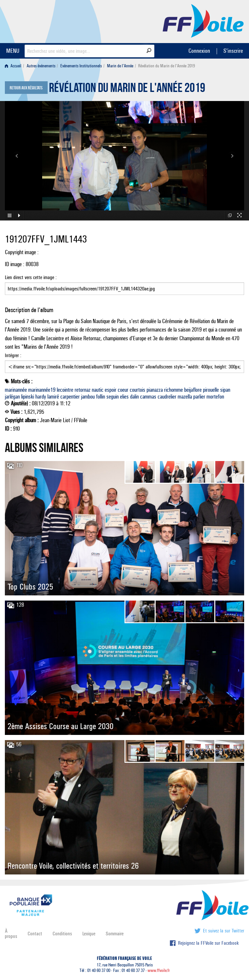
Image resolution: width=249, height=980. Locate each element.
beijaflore (193, 390)
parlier (199, 397)
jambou (88, 397)
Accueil (13, 66)
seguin (113, 397)
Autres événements (41, 66)
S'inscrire (233, 51)
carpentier (70, 397)
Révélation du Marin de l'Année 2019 (127, 89)
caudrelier (167, 397)
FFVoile (203, 20)
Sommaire (115, 934)
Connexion (199, 51)
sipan (225, 390)
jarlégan (12, 397)
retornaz (83, 390)
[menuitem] (14, 66)
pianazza (155, 390)
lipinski (28, 397)
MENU (13, 51)
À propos (11, 934)
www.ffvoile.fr (159, 970)
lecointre (65, 390)
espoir (111, 390)
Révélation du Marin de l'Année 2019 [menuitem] (166, 66)
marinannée (16, 390)
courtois (137, 390)
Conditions (62, 934)
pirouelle (211, 390)
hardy (41, 397)
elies (124, 397)
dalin (134, 397)
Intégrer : (124, 363)
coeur (123, 390)
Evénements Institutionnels (81, 66)
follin (101, 397)
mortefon (215, 397)
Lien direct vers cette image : (124, 285)
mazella (185, 397)
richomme (173, 390)
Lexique (89, 934)
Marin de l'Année (120, 66)
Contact (35, 934)
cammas (148, 397)
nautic (98, 390)
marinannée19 (42, 390)
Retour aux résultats (26, 88)
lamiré (53, 397)
